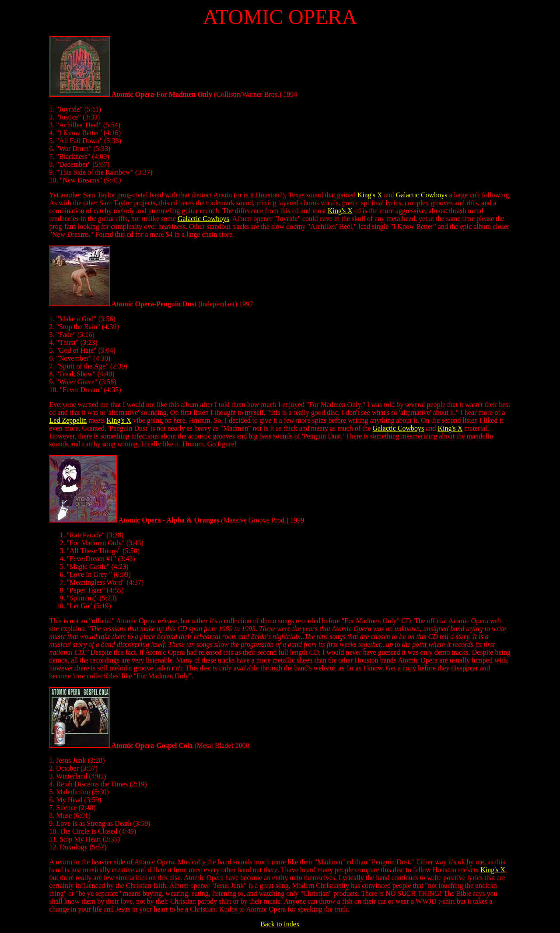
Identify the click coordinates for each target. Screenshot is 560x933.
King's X (370, 195)
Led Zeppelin (68, 420)
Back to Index (280, 924)
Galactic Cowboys (422, 195)
